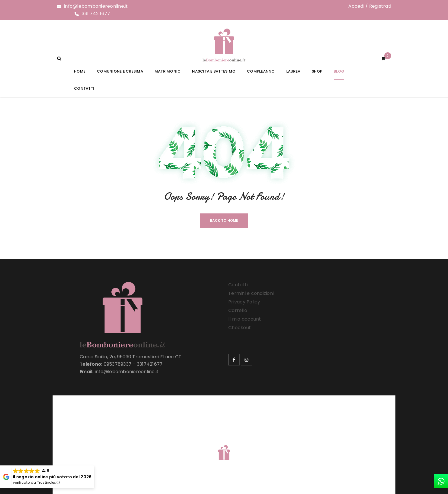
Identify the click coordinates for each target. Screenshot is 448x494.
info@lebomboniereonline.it (96, 6)
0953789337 (118, 364)
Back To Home (224, 220)
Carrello (238, 310)
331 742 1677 (96, 14)
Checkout (240, 328)
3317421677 (150, 364)
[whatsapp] (441, 481)
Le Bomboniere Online (150, 445)
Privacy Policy (244, 302)
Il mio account (245, 319)
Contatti (238, 285)
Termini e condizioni (251, 293)
